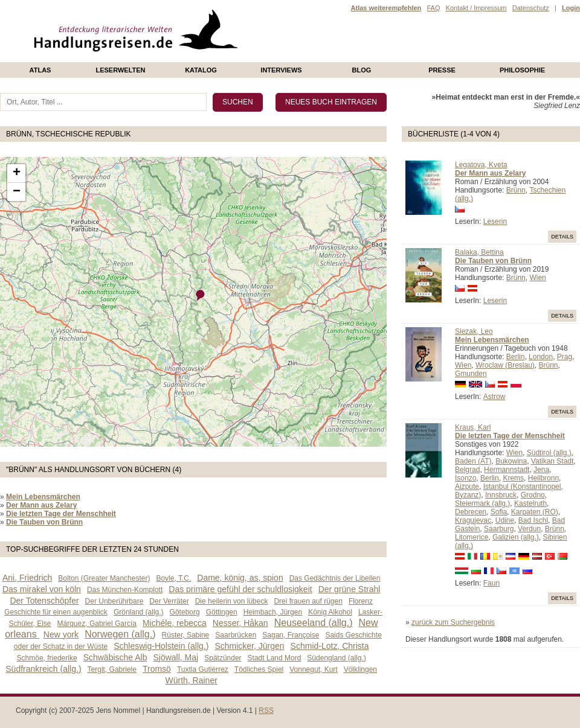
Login (571, 8)
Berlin (516, 357)
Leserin (495, 222)
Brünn (516, 190)
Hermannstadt (507, 470)
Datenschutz (531, 8)
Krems (513, 478)
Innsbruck (501, 495)
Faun (491, 583)
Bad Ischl (533, 520)
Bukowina (511, 461)
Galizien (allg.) (516, 537)
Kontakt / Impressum (476, 8)
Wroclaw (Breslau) (505, 365)
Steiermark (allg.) (482, 503)
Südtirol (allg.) (549, 453)
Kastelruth (530, 503)
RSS (266, 710)
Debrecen (471, 512)
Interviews (281, 70)
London (541, 357)
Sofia (499, 512)
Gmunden (471, 374)
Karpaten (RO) (535, 512)
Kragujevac (473, 520)
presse (442, 70)
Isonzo (466, 478)
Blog (362, 70)
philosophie (522, 70)
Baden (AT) (473, 461)
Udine (505, 520)
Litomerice (472, 537)
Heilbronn (543, 478)
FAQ (433, 8)
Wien (537, 278)
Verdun (529, 529)
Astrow (495, 397)
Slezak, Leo (474, 331)
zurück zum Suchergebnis (453, 622)
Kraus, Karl (473, 427)
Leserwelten (120, 70)
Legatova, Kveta (481, 165)
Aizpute (467, 487)
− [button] (17, 192)
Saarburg (499, 529)
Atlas (40, 70)
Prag (565, 357)
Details (562, 237)
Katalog (201, 70)
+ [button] (17, 173)
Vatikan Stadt (553, 461)
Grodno (533, 495)
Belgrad (467, 470)
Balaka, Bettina (479, 252)
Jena (541, 470)
